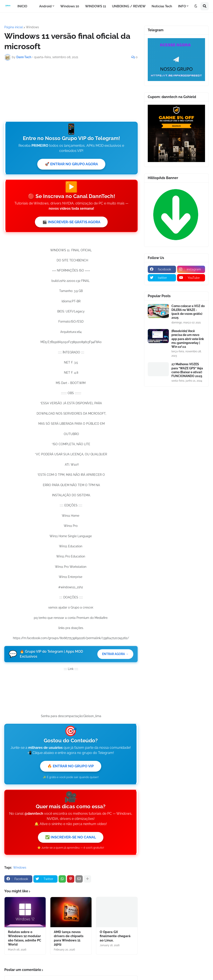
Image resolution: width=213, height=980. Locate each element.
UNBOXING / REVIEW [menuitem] (129, 6)
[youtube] (191, 278)
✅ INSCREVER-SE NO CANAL (71, 839)
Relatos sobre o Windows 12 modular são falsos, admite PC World (25, 940)
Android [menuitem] (45, 6)
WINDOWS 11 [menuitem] (96, 6)
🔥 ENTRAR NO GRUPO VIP (71, 767)
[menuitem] (33, 6)
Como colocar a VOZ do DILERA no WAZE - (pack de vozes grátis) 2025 (188, 312)
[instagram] (191, 269)
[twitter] (162, 278)
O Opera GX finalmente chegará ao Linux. (115, 938)
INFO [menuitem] (182, 6)
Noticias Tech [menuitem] (162, 6)
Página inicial (14, 27)
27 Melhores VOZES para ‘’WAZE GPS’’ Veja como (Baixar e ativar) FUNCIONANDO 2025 (187, 370)
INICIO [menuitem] (22, 6)
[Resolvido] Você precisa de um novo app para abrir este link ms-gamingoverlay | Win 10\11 (188, 339)
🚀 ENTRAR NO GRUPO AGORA (71, 164)
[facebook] (162, 269)
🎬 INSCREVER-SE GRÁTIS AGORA (71, 223)
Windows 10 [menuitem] (70, 6)
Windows (32, 27)
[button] (196, 6)
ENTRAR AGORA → (115, 655)
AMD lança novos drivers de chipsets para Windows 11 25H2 (69, 940)
